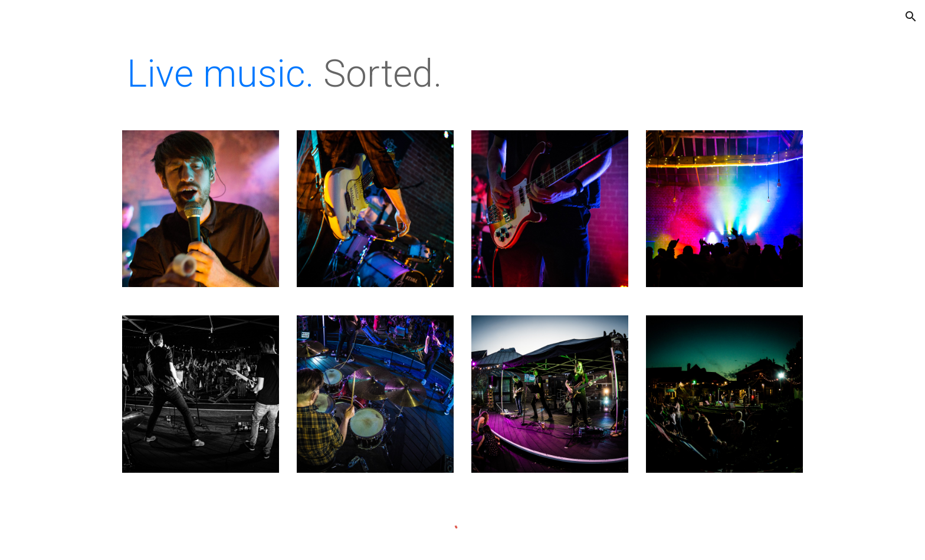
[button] (911, 17)
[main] (462, 75)
